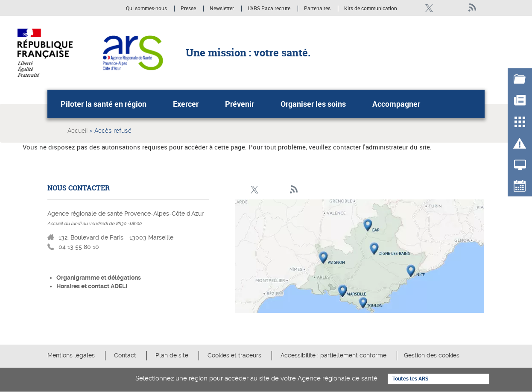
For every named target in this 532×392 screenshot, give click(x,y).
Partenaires (317, 9)
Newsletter (222, 9)
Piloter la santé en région (104, 104)
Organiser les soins (313, 104)
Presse (188, 9)
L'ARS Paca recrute (269, 9)
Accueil (77, 130)
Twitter (429, 8)
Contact (125, 355)
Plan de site (172, 355)
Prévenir (240, 104)
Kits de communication (371, 9)
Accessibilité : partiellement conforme (333, 355)
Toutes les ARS (410, 379)
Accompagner (396, 104)
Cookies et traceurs (235, 355)
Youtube (458, 8)
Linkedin (443, 8)
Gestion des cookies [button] (432, 355)
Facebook (414, 8)
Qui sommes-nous (147, 9)
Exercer (186, 104)
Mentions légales (71, 355)
